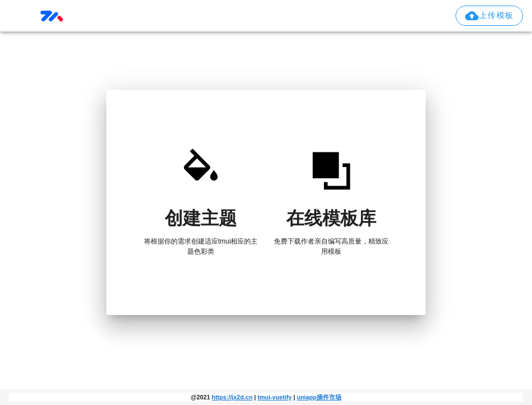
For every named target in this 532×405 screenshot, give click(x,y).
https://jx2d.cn (232, 397)
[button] (489, 16)
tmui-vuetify (275, 397)
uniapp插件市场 (319, 397)
